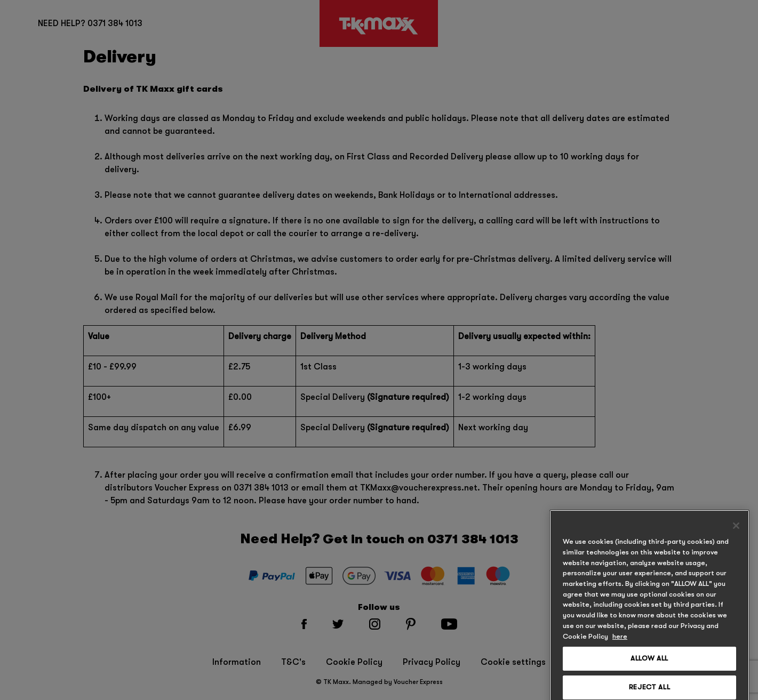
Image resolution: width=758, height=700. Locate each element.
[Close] (736, 539)
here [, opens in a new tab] (620, 649)
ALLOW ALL (649, 671)
